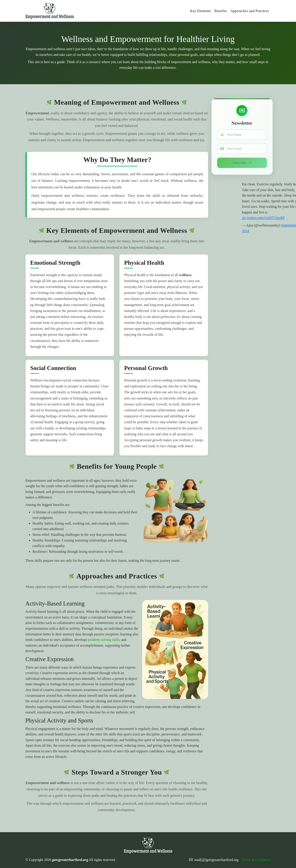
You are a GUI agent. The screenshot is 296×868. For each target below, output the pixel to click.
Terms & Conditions (256, 860)
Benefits (221, 11)
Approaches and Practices (250, 11)
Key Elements (201, 11)
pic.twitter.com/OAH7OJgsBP (263, 218)
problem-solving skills (104, 640)
